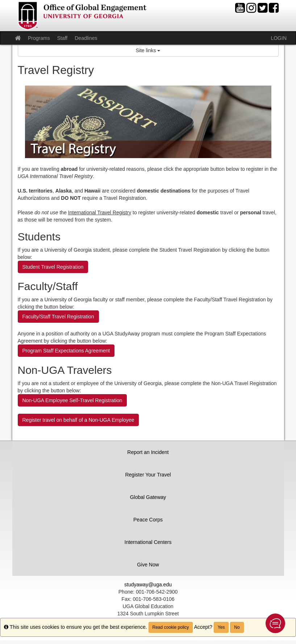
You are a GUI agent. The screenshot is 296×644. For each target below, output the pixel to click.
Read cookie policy (171, 627)
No (237, 627)
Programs (39, 38)
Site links (148, 50)
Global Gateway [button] (148, 497)
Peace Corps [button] (148, 520)
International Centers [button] (148, 542)
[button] (275, 623)
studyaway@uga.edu (148, 585)
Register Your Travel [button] (148, 475)
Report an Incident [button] (148, 452)
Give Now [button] (148, 565)
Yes (221, 627)
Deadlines (86, 38)
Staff (62, 38)
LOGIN (279, 38)
